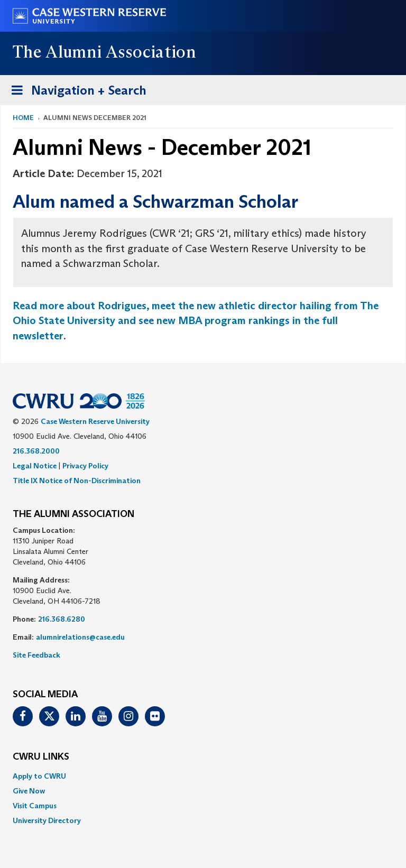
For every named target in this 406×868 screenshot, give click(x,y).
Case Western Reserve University (95, 421)
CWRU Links (41, 757)
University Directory (47, 820)
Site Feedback (36, 655)
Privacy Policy (85, 466)
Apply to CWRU (39, 776)
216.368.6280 (62, 619)
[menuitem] (203, 776)
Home (23, 118)
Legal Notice (35, 466)
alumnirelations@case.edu (80, 637)
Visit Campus (35, 806)
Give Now (29, 791)
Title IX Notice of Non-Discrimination (77, 481)
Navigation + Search (76, 92)
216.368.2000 (36, 451)
